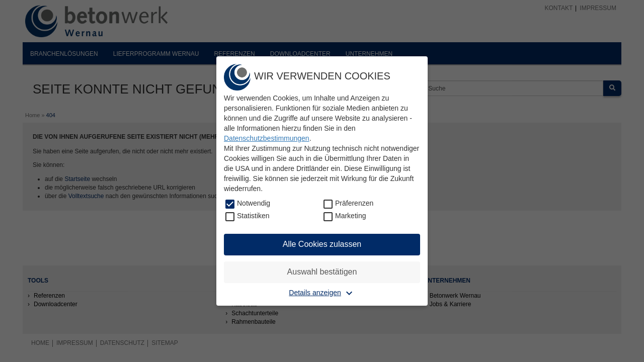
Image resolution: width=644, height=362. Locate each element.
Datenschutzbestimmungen (267, 138)
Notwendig (254, 203)
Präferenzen (354, 203)
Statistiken (253, 216)
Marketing (350, 216)
